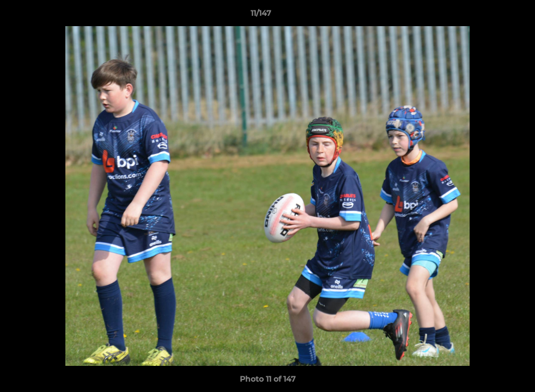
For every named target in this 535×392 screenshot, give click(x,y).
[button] (489, 16)
